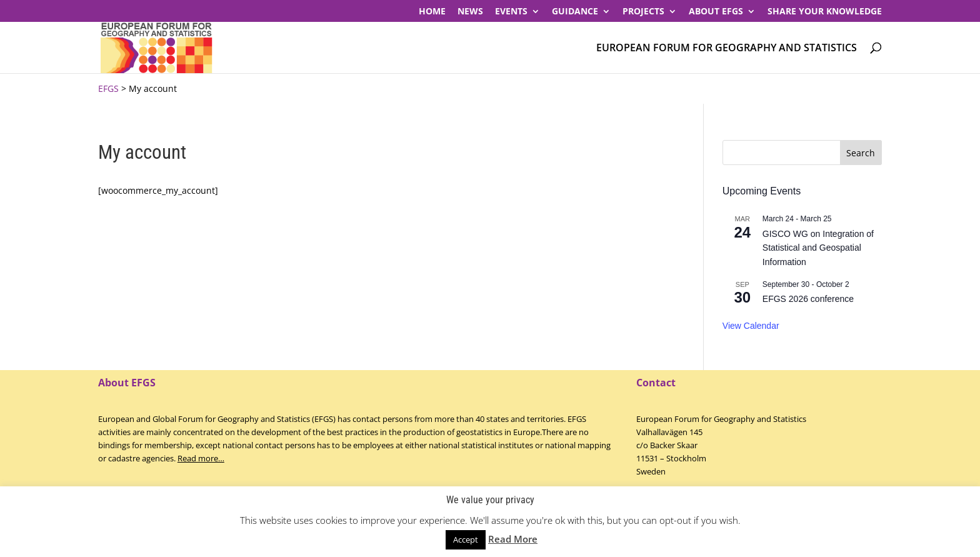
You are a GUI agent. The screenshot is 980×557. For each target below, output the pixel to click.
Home (432, 12)
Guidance (575, 12)
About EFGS (716, 12)
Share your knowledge (825, 12)
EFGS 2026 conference (808, 299)
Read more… (201, 458)
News (470, 12)
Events (511, 12)
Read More (513, 539)
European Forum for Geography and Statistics (727, 48)
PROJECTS (643, 12)
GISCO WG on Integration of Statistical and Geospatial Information (818, 248)
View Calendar (751, 326)
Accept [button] (466, 539)
